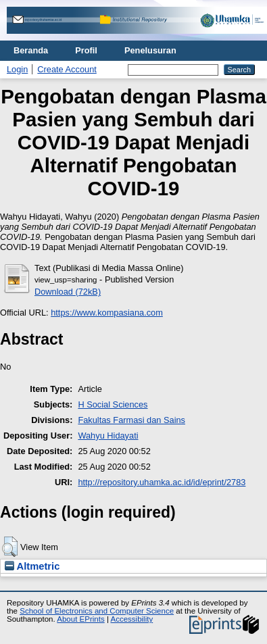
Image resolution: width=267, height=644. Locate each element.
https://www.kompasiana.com (107, 313)
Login (17, 69)
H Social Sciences (113, 404)
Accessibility (131, 619)
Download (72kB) (68, 292)
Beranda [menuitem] (31, 50)
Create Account (67, 69)
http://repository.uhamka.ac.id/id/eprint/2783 (162, 482)
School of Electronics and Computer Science (97, 611)
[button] (10, 547)
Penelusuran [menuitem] (150, 50)
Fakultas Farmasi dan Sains (131, 420)
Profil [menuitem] (86, 50)
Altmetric (32, 566)
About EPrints (80, 619)
